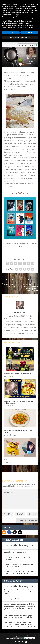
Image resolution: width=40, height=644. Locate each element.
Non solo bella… (27, 617)
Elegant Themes (19, 636)
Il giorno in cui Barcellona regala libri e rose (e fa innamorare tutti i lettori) (19, 546)
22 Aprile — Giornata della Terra (16, 552)
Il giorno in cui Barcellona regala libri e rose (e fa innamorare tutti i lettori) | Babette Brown (19, 588)
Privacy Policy (19, 638)
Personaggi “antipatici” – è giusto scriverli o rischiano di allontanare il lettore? (20, 572)
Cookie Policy (30, 638)
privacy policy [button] (10, 8)
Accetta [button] (29, 32)
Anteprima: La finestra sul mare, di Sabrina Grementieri (19, 625)
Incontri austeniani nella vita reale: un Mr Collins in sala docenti (20, 565)
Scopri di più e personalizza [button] (20, 38)
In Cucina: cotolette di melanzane (16, 460)
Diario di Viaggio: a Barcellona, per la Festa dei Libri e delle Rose (19, 592)
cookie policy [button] (17, 15)
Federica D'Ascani (20, 313)
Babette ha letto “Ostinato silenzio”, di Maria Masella (20, 608)
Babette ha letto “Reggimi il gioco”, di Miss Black (18, 558)
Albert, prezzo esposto (23, 599)
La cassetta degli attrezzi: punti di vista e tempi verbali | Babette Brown (20, 605)
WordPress (9, 638)
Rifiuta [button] (11, 32)
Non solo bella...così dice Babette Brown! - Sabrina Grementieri (20, 616)
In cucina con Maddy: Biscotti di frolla (17, 374)
